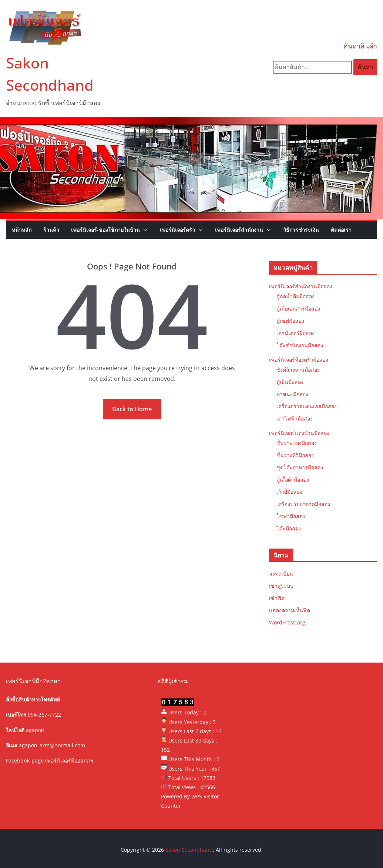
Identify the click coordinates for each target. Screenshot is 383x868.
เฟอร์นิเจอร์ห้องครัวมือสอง (299, 360)
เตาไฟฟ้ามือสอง (295, 418)
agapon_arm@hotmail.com (52, 745)
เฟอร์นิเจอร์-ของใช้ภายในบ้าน (105, 230)
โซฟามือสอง (291, 516)
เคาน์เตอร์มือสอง (295, 333)
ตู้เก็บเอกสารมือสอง (298, 309)
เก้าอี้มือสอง (289, 492)
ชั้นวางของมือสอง (297, 443)
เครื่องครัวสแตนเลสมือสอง (307, 406)
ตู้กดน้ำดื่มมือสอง (295, 296)
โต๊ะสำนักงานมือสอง (300, 345)
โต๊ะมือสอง (289, 528)
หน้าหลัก (22, 230)
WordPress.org (287, 622)
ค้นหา (365, 67)
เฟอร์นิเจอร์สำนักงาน (239, 230)
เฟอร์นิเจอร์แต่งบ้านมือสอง (299, 433)
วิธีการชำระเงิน (301, 230)
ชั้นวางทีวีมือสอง (295, 455)
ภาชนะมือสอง (292, 394)
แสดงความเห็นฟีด (290, 610)
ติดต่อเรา (341, 230)
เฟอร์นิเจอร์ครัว (177, 230)
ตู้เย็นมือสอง (290, 382)
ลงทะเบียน (281, 574)
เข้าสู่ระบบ (281, 586)
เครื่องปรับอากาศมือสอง (303, 504)
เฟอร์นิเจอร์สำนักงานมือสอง (301, 286)
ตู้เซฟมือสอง (290, 321)
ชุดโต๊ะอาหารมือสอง (300, 467)
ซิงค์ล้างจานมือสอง (298, 370)
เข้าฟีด (277, 598)
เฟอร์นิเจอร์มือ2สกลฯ (69, 760)
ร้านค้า (51, 230)
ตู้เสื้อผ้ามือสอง (293, 480)
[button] (144, 230)
